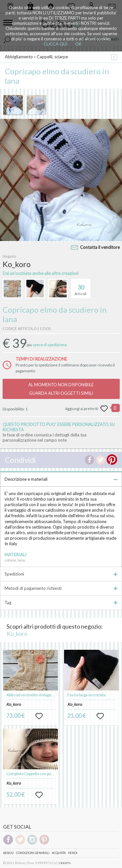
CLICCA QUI (55, 44)
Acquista (59, 853)
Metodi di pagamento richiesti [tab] (61, 588)
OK (78, 44)
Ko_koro (17, 633)
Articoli (81, 287)
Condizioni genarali (33, 853)
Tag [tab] (61, 603)
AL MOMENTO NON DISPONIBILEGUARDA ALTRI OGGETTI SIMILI (61, 389)
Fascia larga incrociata (86, 695)
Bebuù (8, 853)
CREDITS (65, 863)
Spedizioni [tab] (61, 574)
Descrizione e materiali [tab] (61, 479)
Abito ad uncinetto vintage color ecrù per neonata (49, 695)
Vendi (73, 853)
